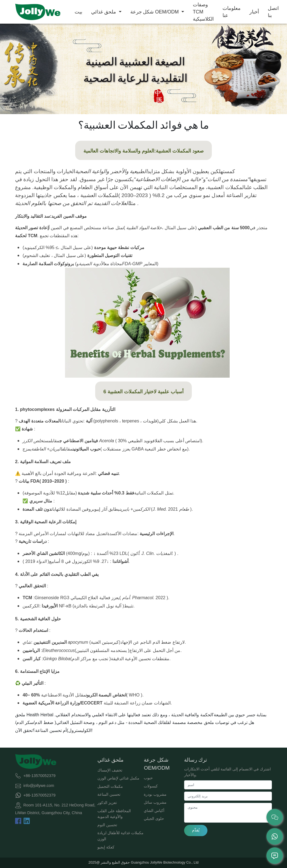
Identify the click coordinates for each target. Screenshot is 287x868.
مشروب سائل (155, 802)
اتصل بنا (273, 12)
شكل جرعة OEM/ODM (155, 12)
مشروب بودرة (155, 794)
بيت (78, 12)
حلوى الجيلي (154, 819)
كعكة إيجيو (106, 847)
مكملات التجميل (110, 786)
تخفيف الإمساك (110, 770)
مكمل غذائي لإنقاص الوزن (118, 778)
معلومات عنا (232, 12)
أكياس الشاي (154, 811)
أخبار (254, 12)
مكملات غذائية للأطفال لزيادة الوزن (120, 836)
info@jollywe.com (39, 785)
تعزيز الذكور (107, 803)
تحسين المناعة (109, 794)
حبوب (148, 778)
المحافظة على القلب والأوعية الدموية (114, 814)
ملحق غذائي (104, 12)
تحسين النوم (107, 825)
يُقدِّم (196, 830)
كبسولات (151, 786)
